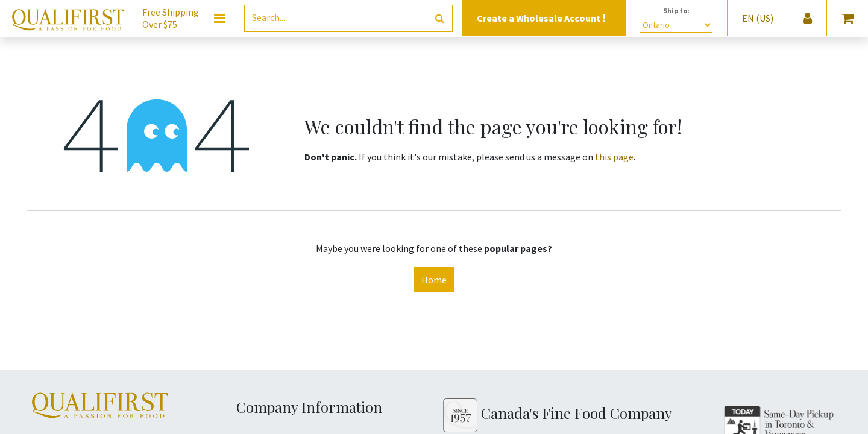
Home (434, 280)
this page (614, 157)
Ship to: (676, 11)
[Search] (440, 18)
